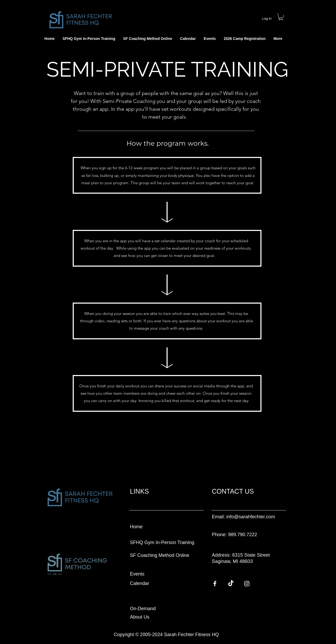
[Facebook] (215, 584)
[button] (278, 39)
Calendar (140, 583)
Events (137, 574)
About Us (140, 617)
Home (136, 527)
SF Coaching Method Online (160, 555)
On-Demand (143, 609)
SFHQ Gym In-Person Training (162, 542)
